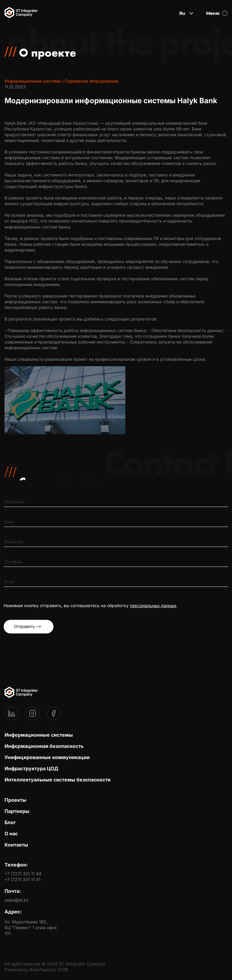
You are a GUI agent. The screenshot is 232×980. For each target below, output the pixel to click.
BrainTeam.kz (43, 970)
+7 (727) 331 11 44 (23, 874)
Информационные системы (39, 735)
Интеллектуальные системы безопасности (58, 780)
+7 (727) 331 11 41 (23, 879)
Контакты (16, 845)
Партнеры (17, 811)
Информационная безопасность (44, 746)
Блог (10, 822)
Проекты (15, 800)
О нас (11, 834)
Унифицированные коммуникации (47, 757)
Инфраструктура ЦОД (31, 768)
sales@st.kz (16, 900)
